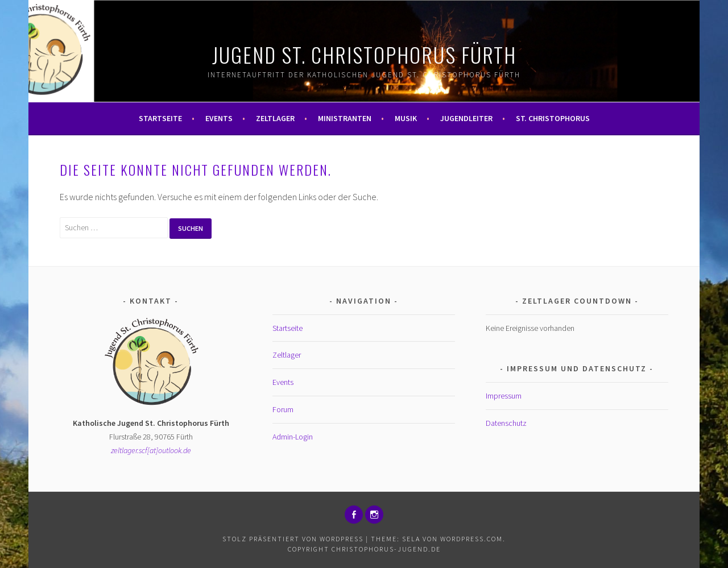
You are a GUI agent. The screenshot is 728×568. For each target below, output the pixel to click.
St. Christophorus (553, 118)
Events (219, 118)
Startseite (160, 118)
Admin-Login (293, 437)
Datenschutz (506, 423)
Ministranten (345, 118)
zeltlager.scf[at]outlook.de (151, 450)
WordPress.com (471, 539)
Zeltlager (275, 118)
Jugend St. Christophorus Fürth (364, 54)
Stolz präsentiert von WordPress (293, 539)
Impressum (504, 396)
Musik (406, 118)
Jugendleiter (466, 118)
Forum (283, 409)
